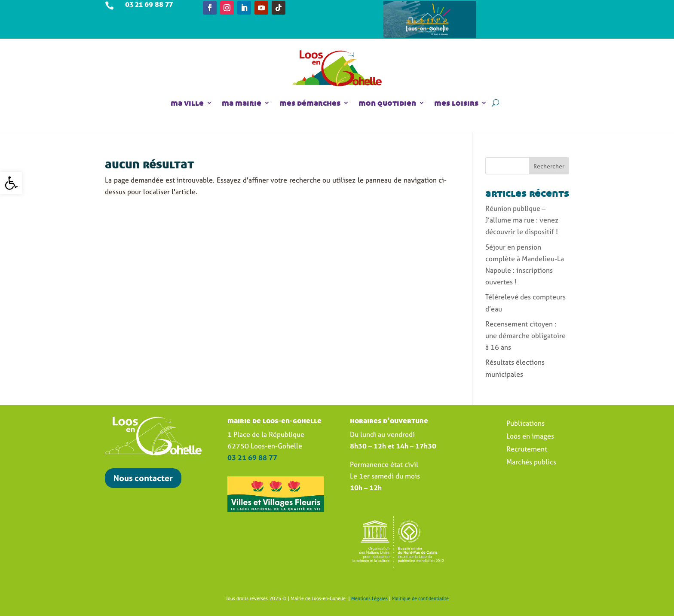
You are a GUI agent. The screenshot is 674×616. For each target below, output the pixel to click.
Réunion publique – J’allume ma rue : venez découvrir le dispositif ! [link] (522, 220)
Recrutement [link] (527, 450)
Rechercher (549, 166)
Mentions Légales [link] (369, 598)
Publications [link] (525, 424)
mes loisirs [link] (456, 103)
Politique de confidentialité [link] (420, 598)
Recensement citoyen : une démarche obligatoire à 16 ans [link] (525, 335)
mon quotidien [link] (387, 103)
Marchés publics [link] (531, 463)
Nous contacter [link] (143, 478)
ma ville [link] (187, 103)
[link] (11, 183)
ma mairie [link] (242, 103)
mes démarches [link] (310, 103)
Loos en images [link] (530, 437)
